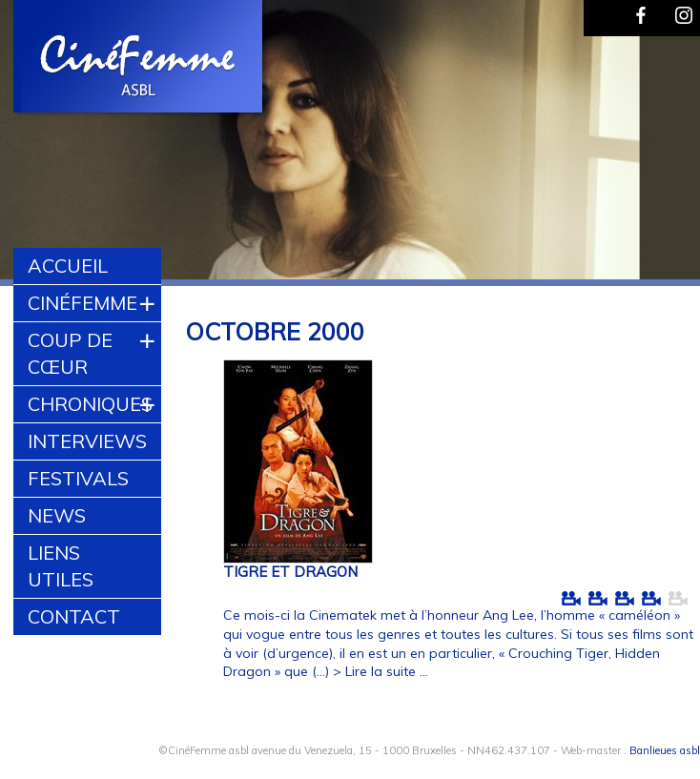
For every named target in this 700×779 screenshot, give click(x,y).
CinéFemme (82, 303)
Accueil (68, 266)
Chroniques (90, 404)
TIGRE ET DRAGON (290, 572)
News (57, 515)
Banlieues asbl (665, 750)
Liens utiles (61, 566)
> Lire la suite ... (381, 671)
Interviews (87, 441)
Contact (74, 616)
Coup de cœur (70, 353)
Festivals (78, 478)
